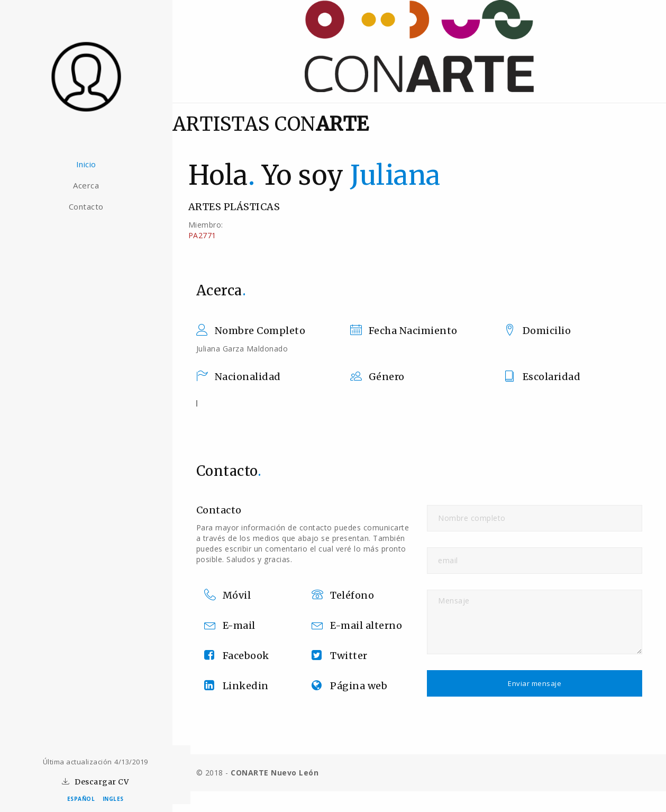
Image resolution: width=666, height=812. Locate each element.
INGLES (113, 799)
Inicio (95, 164)
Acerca (95, 185)
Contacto (95, 206)
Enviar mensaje (539, 683)
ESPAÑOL (81, 799)
